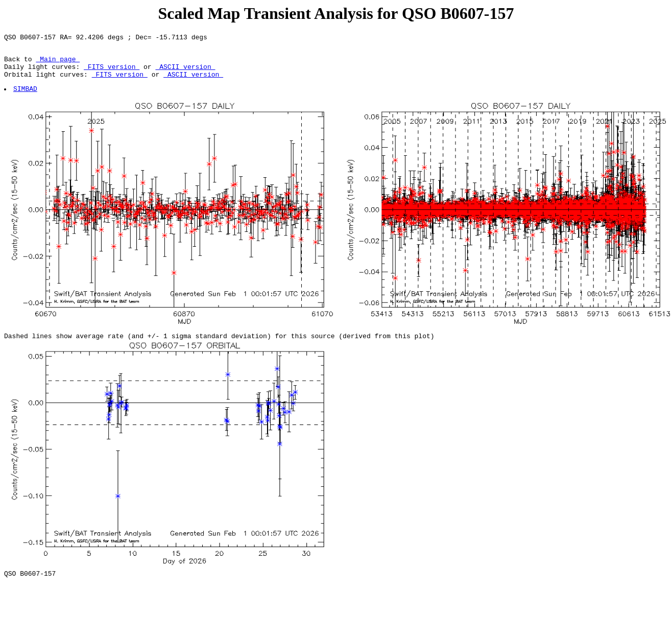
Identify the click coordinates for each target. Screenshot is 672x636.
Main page (58, 63)
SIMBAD (26, 98)
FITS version (112, 73)
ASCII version (185, 73)
